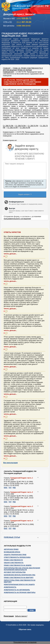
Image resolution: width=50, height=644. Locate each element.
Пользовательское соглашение (25, 642)
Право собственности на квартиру (19, 578)
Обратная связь (25, 629)
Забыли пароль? (21, 616)
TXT (10, 488)
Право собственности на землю (18, 565)
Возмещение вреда (12, 552)
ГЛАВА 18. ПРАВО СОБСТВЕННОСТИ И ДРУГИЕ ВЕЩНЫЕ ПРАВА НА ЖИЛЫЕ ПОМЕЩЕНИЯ (23, 70)
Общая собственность (14, 563)
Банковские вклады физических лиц (20, 575)
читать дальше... (10, 254)
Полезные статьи (12, 537)
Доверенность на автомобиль (17, 590)
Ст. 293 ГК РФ (25, 128)
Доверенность (10, 587)
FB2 (14, 488)
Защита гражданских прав (15, 555)
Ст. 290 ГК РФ (33, 126)
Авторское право (11, 549)
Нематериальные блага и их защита (19, 584)
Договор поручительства (15, 572)
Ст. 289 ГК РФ (20, 126)
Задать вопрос (25, 194)
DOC (6, 488)
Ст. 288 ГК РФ (8, 126)
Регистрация (9, 616)
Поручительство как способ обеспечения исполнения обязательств (22, 569)
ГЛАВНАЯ (7, 68)
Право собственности (13, 560)
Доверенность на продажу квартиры (20, 592)
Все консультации (11, 463)
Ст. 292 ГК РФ (12, 128)
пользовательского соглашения (17, 219)
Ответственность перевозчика (17, 557)
